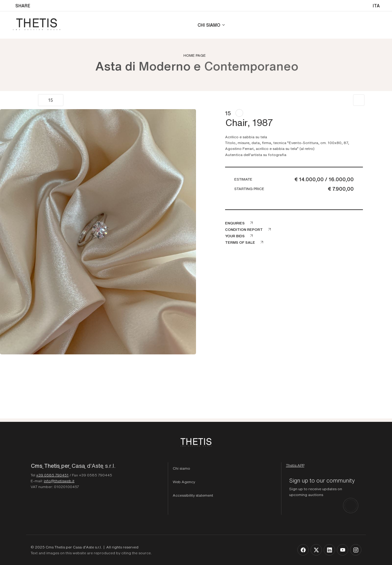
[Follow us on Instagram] (356, 550)
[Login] (376, 25)
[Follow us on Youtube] (343, 550)
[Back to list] (359, 100)
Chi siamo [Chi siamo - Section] (209, 25)
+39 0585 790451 (52, 475)
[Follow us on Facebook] (303, 550)
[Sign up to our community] (324, 495)
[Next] (70, 100)
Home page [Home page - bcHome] (195, 55)
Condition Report (244, 229)
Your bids (235, 236)
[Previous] (31, 100)
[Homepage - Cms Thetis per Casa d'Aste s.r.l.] (97, 467)
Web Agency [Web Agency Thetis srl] (184, 482)
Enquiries (235, 223)
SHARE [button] (23, 6)
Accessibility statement (193, 495)
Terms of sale (240, 242)
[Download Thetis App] (295, 465)
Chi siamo (181, 468)
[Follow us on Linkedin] (329, 550)
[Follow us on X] (316, 550)
